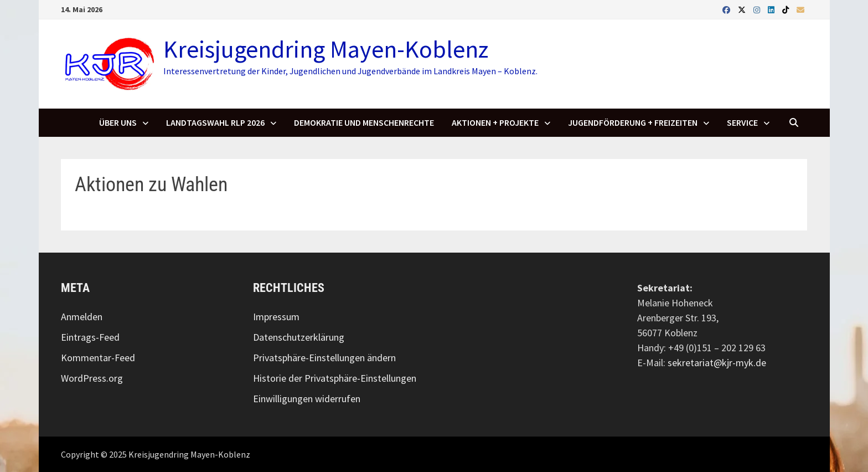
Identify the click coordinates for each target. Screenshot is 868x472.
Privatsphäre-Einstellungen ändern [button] (324, 358)
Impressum (276, 317)
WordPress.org (92, 378)
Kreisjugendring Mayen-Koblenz (326, 49)
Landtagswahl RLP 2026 (215, 122)
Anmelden (82, 317)
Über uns (118, 122)
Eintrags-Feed (90, 337)
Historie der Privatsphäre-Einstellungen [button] (335, 378)
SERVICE (742, 122)
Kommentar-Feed (98, 358)
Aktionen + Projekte (495, 122)
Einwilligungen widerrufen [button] (307, 399)
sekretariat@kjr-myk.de (717, 363)
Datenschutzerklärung (299, 337)
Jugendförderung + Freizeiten (633, 122)
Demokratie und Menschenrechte (364, 122)
